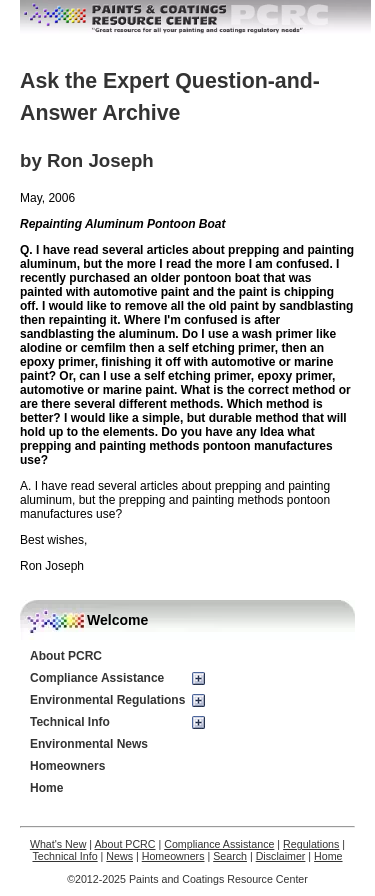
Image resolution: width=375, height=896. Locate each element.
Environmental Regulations (107, 700)
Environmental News (89, 744)
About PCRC (66, 656)
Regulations (311, 844)
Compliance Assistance (97, 678)
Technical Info (70, 722)
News (119, 856)
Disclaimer (281, 856)
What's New (58, 844)
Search (230, 856)
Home (46, 788)
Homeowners (67, 766)
